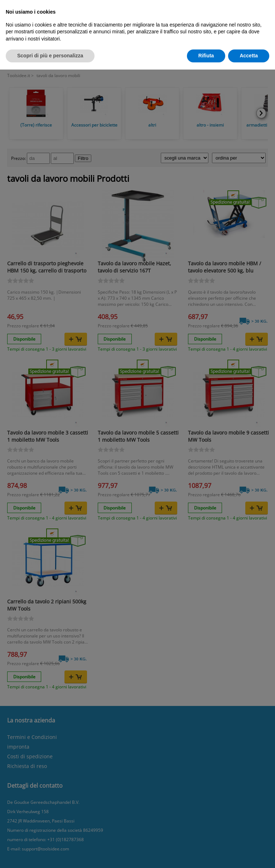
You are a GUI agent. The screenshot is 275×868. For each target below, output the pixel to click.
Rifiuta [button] (206, 56)
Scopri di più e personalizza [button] (50, 56)
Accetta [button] (249, 56)
